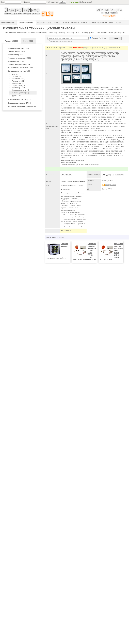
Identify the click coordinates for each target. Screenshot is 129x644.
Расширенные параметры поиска (59, 41)
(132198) (12, 41)
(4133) (19, 71)
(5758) (22, 106)
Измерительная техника (25, 33)
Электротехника (10, 33)
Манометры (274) (18, 83)
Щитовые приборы (42, 33)
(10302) (19, 58)
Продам (104, 189)
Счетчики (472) (17, 77)
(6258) (19, 65)
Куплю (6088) (28, 41)
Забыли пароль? (86, 2)
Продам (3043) (66, 231)
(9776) (19, 100)
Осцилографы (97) (18, 86)
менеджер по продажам (113, 175)
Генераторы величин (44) (21, 90)
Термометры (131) (18, 81)
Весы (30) (15, 74)
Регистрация (74, 2)
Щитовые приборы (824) (20, 93)
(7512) (20, 68)
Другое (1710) (17, 96)
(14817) (15, 55)
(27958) (19, 103)
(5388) (16, 61)
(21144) (18, 48)
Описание (66, 189)
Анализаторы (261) (18, 79)
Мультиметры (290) (18, 88)
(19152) (17, 51)
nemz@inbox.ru (109, 185)
